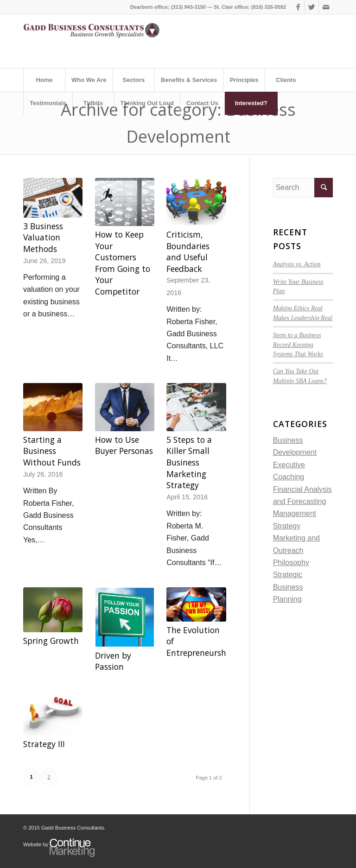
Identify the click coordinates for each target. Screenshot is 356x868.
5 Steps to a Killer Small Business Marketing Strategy (189, 462)
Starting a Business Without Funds (52, 451)
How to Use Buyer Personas (124, 445)
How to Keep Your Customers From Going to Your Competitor (123, 263)
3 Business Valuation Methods (43, 237)
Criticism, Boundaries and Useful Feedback (188, 252)
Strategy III (44, 744)
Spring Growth (51, 641)
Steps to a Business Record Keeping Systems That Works (298, 345)
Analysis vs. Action (297, 264)
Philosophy (291, 563)
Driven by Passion (113, 661)
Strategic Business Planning (288, 587)
